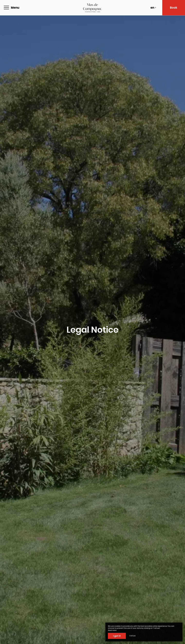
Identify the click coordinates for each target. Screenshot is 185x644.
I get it (117, 636)
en (153, 8)
